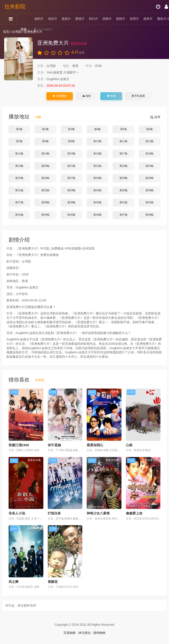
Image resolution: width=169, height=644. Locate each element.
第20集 (45, 166)
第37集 (19, 202)
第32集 (45, 190)
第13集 (19, 154)
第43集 (19, 215)
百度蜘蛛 (70, 633)
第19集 (19, 166)
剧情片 (121, 19)
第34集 (97, 190)
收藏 (111, 96)
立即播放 (60, 96)
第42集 (150, 202)
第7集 (19, 141)
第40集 (97, 202)
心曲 (129, 445)
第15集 (71, 154)
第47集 (124, 215)
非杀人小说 (17, 513)
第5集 (124, 129)
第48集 (150, 215)
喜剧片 (66, 19)
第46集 (97, 215)
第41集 (124, 202)
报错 (87, 96)
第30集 (150, 178)
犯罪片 (134, 19)
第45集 (71, 215)
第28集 (97, 178)
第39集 (71, 202)
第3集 (71, 129)
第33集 (71, 190)
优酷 (38, 117)
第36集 (150, 190)
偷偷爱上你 (134, 513)
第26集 (45, 178)
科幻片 (94, 19)
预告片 (162, 19)
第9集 (71, 141)
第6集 (150, 129)
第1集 (19, 129)
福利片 (39, 19)
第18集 (150, 154)
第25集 (19, 178)
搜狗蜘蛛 (99, 633)
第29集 (124, 178)
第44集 (45, 215)
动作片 (53, 19)
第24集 (150, 166)
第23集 (124, 166)
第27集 (71, 178)
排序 (155, 117)
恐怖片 (107, 19)
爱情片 (80, 19)
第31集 (19, 190)
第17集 (124, 154)
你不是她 (54, 445)
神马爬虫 (84, 633)
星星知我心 (95, 445)
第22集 (97, 166)
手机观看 (138, 96)
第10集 (97, 141)
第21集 (71, 166)
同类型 (40, 380)
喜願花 (53, 582)
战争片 (148, 19)
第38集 (45, 202)
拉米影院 (15, 6)
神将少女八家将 (98, 513)
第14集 (45, 154)
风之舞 (14, 582)
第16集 (97, 154)
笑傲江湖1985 (19, 445)
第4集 (98, 129)
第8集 (45, 141)
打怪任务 (54, 513)
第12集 (150, 141)
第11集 (124, 141)
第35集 (124, 190)
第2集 (45, 129)
